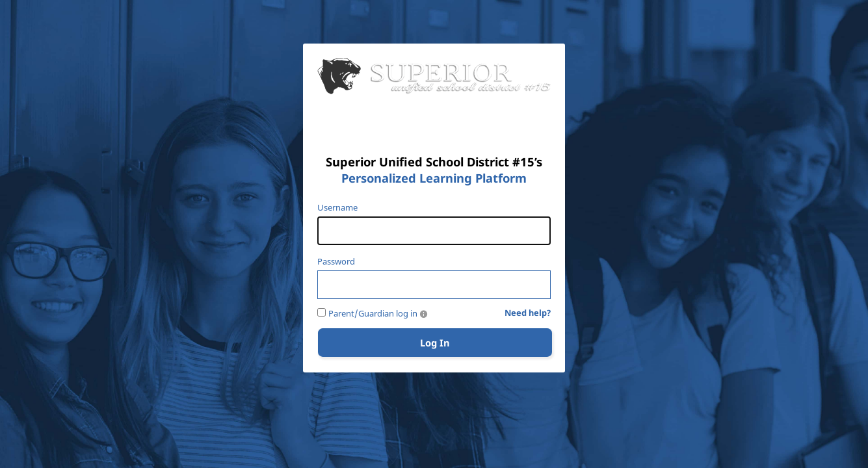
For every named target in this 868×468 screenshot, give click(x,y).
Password (336, 262)
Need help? (528, 313)
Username (337, 208)
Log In (435, 343)
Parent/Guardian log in (373, 314)
